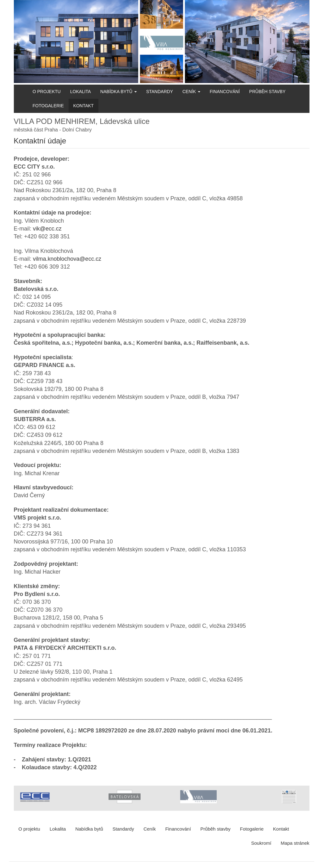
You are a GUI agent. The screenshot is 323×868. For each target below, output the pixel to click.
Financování (225, 92)
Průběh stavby (267, 92)
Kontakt (84, 106)
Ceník (191, 92)
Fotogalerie (48, 106)
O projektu (47, 92)
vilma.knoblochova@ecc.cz (67, 259)
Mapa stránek (295, 843)
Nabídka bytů (119, 92)
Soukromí (261, 843)
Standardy (160, 92)
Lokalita (81, 92)
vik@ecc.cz (47, 229)
